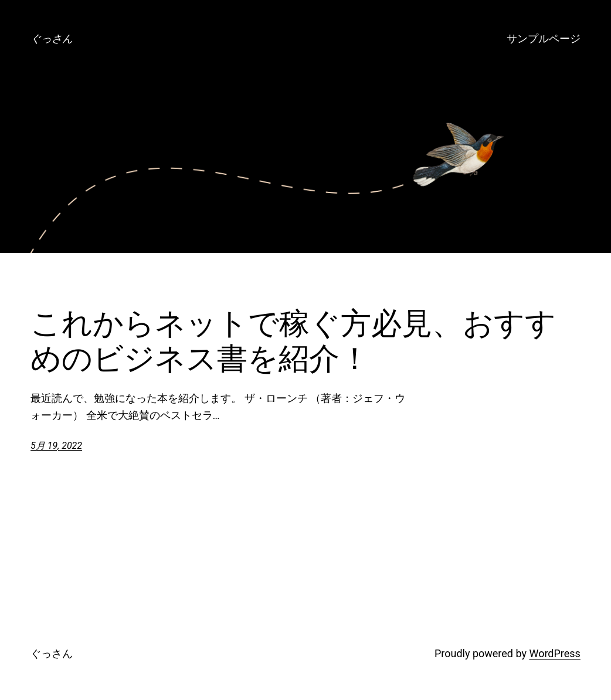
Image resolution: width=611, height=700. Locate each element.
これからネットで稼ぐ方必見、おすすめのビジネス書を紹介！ (293, 341)
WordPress (554, 653)
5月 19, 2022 (56, 446)
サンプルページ (544, 38)
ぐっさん (52, 38)
